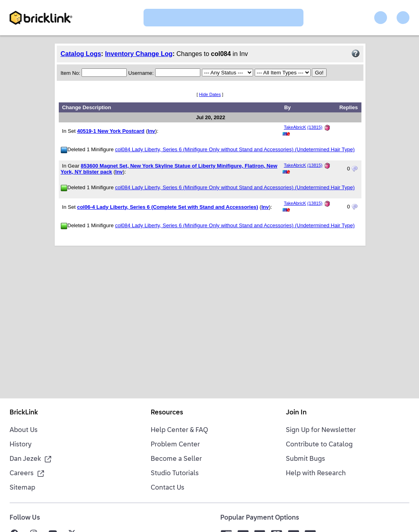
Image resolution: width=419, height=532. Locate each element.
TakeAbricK (295, 127)
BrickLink (24, 413)
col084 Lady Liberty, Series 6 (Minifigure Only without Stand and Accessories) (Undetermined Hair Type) (235, 149)
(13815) (315, 127)
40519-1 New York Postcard (111, 131)
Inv (151, 131)
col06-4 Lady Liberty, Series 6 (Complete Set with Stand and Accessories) (168, 207)
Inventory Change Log (139, 54)
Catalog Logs (81, 54)
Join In (296, 413)
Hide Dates (210, 94)
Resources (167, 413)
